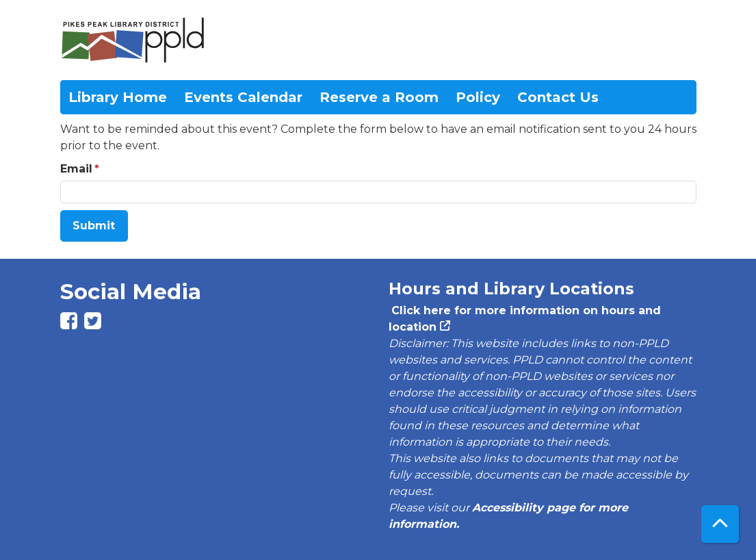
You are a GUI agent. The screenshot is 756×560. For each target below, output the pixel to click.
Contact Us (558, 97)
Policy (478, 97)
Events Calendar (243, 97)
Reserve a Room (379, 97)
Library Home (118, 97)
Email (76, 169)
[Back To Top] (720, 524)
